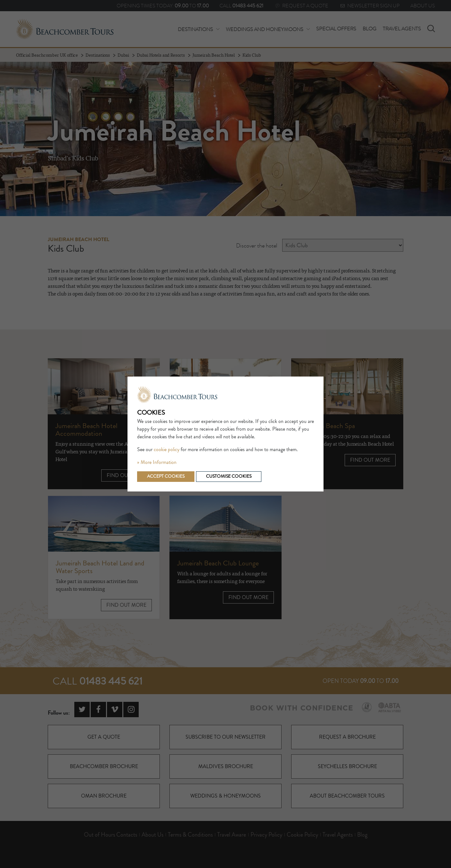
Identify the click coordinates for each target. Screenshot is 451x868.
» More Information (157, 462)
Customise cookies (229, 476)
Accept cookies (166, 476)
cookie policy (167, 450)
